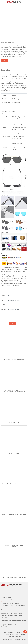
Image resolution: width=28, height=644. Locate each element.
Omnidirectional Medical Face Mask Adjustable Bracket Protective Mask (11, 615)
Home (4, 633)
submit (12, 323)
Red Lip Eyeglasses (14, 422)
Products (18, 633)
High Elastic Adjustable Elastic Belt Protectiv (14, 620)
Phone (3, 305)
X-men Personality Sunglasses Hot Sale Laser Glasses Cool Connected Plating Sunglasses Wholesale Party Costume (14, 391)
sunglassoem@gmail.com (10, 600)
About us (11, 633)
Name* (3, 300)
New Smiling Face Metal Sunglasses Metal (14, 515)
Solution (16, 634)
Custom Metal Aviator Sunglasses (14, 360)
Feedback (11, 636)
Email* (3, 296)
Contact (22, 634)
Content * (4, 309)
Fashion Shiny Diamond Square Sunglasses (14, 484)
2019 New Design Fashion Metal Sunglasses (14, 546)
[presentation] (12, 318)
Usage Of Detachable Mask (9, 625)
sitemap (19, 636)
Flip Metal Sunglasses (14, 453)
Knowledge (8, 634)
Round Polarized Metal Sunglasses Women (14, 577)
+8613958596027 (8, 598)
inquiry (5, 60)
